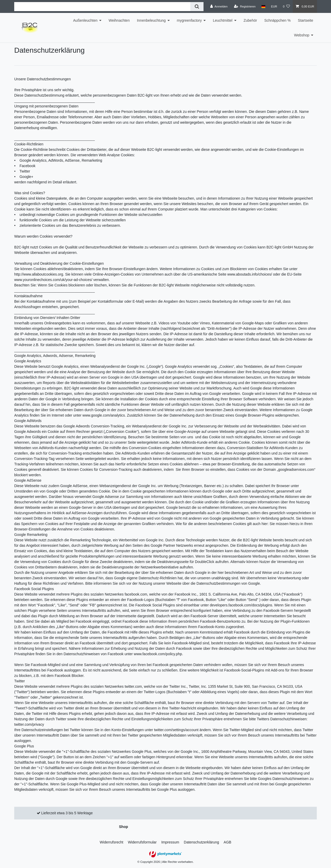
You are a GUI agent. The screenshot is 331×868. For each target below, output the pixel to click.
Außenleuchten (85, 20)
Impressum (170, 842)
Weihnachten (119, 20)
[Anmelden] (219, 6)
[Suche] (197, 7)
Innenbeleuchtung (151, 20)
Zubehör (250, 20)
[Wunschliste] (286, 6)
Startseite (306, 20)
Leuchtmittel (223, 20)
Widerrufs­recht (112, 842)
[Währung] (274, 6)
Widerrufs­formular (142, 842)
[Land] (263, 6)
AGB (228, 842)
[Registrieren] (245, 6)
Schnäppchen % (277, 20)
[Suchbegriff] (102, 7)
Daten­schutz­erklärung (201, 842)
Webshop (302, 35)
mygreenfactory (189, 20)
